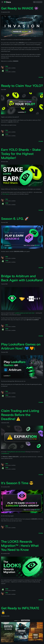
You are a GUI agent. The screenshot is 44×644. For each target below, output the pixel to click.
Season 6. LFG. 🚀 (15, 219)
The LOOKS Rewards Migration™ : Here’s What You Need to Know (20, 546)
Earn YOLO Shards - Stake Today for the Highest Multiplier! (21, 154)
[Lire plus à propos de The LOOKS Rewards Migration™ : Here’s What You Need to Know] (41, 600)
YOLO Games (6, 194)
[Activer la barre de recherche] (2, 2)
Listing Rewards (5, 453)
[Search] (38, 2)
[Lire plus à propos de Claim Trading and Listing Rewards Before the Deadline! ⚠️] (41, 475)
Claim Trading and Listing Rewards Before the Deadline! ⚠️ (20, 415)
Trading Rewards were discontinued (16, 452)
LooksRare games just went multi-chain (24, 313)
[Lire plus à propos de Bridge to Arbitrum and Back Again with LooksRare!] (41, 336)
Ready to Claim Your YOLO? (22, 86)
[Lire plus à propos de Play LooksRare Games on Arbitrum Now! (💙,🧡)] (41, 402)
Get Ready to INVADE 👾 (20, 8)
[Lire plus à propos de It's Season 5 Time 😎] (41, 533)
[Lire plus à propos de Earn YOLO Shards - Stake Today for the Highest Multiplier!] (41, 210)
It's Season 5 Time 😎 (17, 483)
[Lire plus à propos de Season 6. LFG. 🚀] (41, 268)
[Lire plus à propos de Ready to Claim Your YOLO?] (41, 141)
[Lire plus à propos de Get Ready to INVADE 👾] (41, 77)
